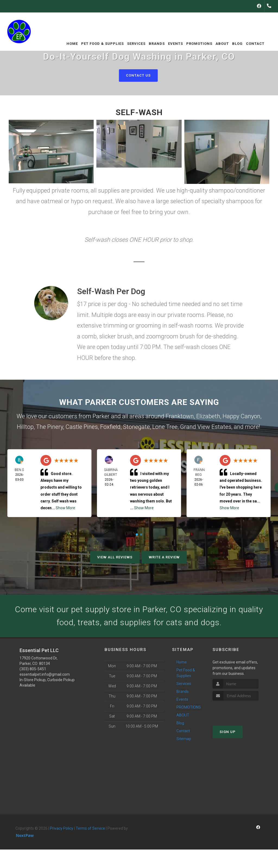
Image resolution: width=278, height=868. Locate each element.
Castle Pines (82, 427)
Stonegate (136, 427)
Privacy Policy (62, 828)
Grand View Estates (206, 427)
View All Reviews (115, 557)
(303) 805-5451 (33, 669)
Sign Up (228, 732)
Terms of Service (90, 828)
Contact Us (138, 75)
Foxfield (110, 427)
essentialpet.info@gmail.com (45, 674)
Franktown (180, 416)
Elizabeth (208, 416)
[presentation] (241, 711)
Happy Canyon (241, 416)
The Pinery (50, 427)
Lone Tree (165, 427)
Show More (65, 508)
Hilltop (25, 427)
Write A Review (164, 557)
